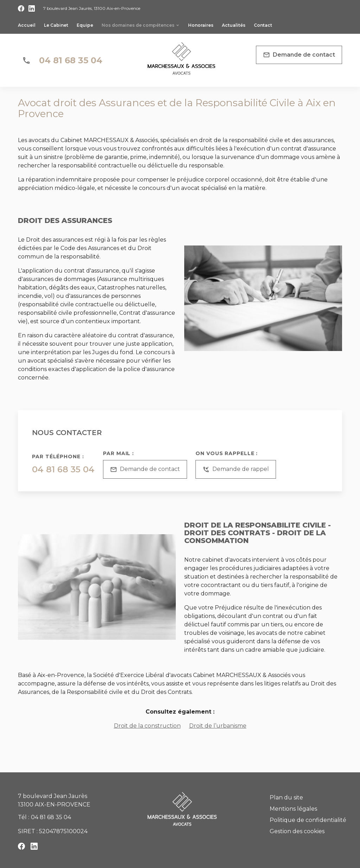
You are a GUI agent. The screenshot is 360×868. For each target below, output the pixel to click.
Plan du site (286, 797)
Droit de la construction (147, 726)
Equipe (85, 25)
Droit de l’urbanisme (218, 726)
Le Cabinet (56, 25)
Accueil (27, 25)
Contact (263, 25)
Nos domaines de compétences (138, 25)
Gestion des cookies (297, 831)
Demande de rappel (236, 470)
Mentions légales (293, 809)
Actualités (234, 25)
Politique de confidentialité (308, 820)
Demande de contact (299, 55)
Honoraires (201, 25)
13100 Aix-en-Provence (92, 8)
